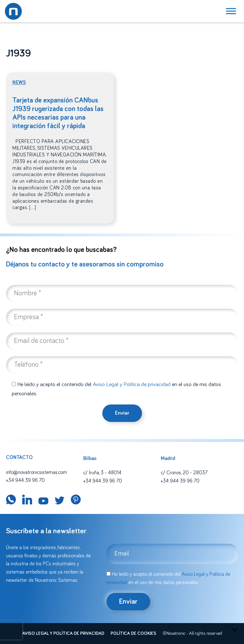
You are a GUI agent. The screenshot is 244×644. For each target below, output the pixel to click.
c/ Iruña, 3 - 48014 (102, 473)
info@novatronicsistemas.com (37, 472)
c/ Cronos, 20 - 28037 (184, 473)
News (19, 82)
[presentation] (11, 630)
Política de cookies (133, 634)
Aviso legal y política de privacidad (63, 634)
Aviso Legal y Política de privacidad (132, 384)
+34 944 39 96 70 (25, 480)
